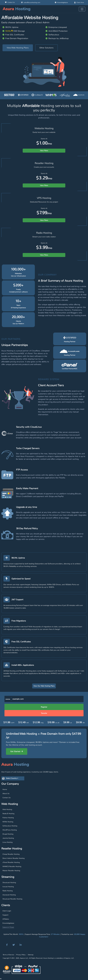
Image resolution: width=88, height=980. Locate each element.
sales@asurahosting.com (31, 3)
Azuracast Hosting (9, 895)
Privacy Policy (21, 955)
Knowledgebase (61, 3)
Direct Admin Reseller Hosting (14, 858)
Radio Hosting (8, 891)
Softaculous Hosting (10, 826)
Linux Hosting (8, 842)
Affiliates (6, 919)
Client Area (79, 3)
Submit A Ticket (8, 927)
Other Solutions (46, 48)
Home (5, 789)
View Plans (44, 151)
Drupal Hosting (8, 834)
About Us (6, 793)
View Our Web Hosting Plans (44, 686)
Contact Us (10, 2)
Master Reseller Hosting (11, 871)
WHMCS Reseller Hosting (12, 866)
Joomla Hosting (8, 838)
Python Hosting (8, 818)
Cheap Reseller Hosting (11, 854)
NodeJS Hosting (8, 813)
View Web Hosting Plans (18, 48)
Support (5, 915)
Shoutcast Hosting (9, 882)
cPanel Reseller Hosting (11, 862)
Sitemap (31, 955)
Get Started (17, 751)
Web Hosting (7, 809)
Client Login (7, 911)
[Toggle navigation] (82, 9)
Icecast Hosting (8, 887)
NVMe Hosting (8, 822)
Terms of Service (8, 955)
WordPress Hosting (10, 830)
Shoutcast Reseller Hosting (12, 899)
